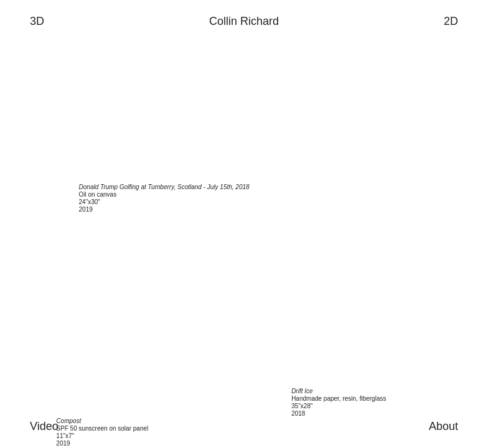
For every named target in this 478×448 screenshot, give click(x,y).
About (443, 426)
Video (44, 426)
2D (451, 21)
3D (37, 21)
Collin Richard (244, 21)
